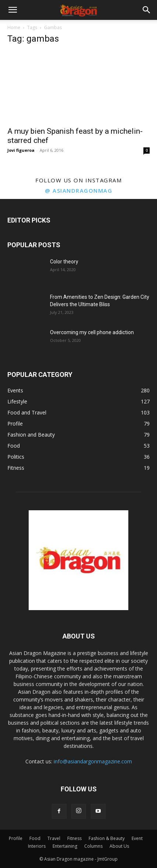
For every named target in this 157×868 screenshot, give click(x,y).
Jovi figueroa (21, 150)
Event (137, 838)
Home (14, 27)
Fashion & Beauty (107, 838)
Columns (93, 846)
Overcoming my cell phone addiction (92, 332)
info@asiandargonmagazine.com (93, 761)
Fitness (74, 838)
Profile (16, 838)
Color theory (64, 262)
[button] (13, 10)
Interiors (37, 846)
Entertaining (65, 846)
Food (35, 838)
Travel (54, 838)
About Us (119, 846)
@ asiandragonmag (78, 190)
